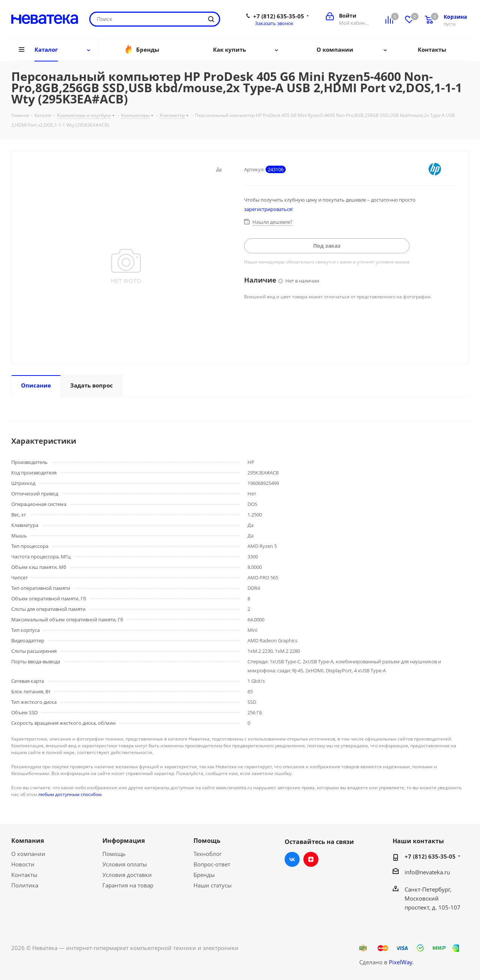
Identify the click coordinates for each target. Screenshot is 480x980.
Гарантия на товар (128, 885)
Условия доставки (127, 875)
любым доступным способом (70, 794)
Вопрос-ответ (212, 864)
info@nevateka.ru (427, 872)
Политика (25, 885)
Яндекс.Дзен (311, 859)
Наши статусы (213, 885)
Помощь (114, 854)
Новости (23, 864)
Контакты (24, 875)
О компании (28, 854)
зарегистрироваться (268, 209)
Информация (124, 841)
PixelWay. (401, 962)
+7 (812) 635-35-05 (279, 16)
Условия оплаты (125, 864)
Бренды (204, 875)
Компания (28, 841)
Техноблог (208, 854)
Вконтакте (292, 859)
